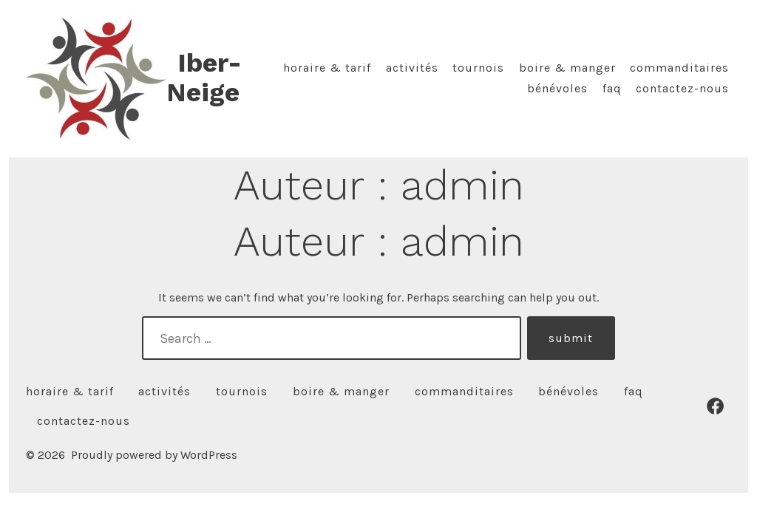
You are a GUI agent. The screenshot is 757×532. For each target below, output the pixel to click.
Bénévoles (557, 88)
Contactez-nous (682, 88)
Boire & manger (567, 68)
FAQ (612, 88)
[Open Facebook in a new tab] (715, 406)
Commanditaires (679, 68)
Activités (412, 68)
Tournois (478, 68)
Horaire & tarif (327, 68)
